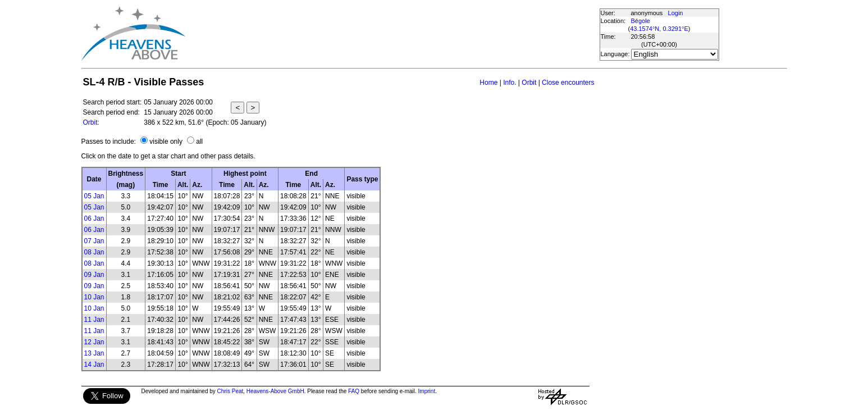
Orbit (529, 83)
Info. (510, 83)
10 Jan (94, 297)
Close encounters (568, 83)
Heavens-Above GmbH (275, 391)
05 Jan (94, 196)
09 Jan (94, 275)
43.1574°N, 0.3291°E (659, 29)
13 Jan (94, 353)
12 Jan (94, 342)
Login (676, 13)
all (199, 142)
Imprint (427, 391)
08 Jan (94, 252)
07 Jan (94, 241)
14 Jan (94, 365)
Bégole (641, 21)
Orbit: (91, 122)
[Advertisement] (392, 34)
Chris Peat (230, 391)
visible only (166, 142)
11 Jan (94, 320)
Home (488, 83)
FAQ (354, 391)
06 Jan (94, 218)
